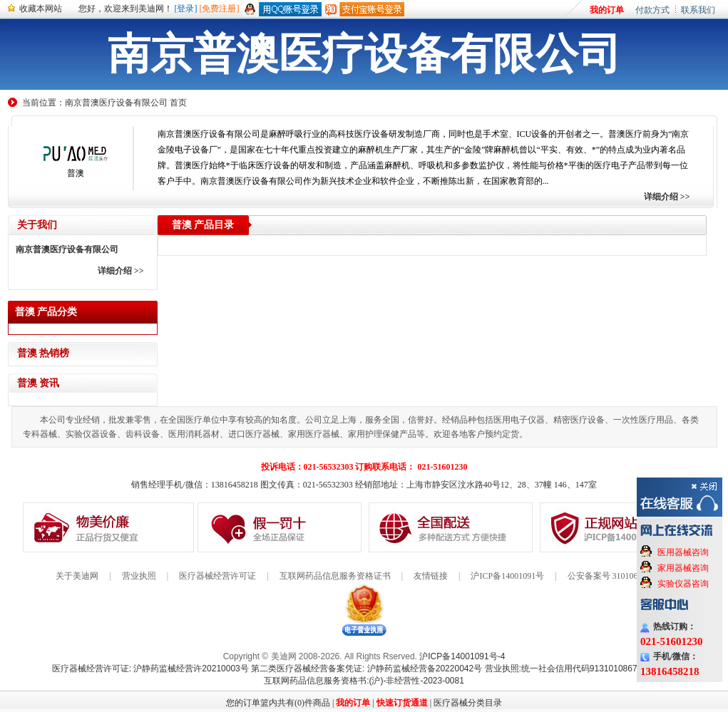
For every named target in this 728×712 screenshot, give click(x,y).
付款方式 (652, 10)
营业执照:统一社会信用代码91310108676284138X (581, 669)
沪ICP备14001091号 (507, 576)
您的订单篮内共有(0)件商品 (278, 703)
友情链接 (431, 576)
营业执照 (139, 576)
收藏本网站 (41, 9)
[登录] (186, 9)
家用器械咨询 (683, 568)
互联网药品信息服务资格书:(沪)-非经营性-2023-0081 (364, 681)
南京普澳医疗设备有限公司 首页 (126, 103)
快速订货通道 (402, 703)
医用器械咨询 (683, 552)
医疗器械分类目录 (468, 703)
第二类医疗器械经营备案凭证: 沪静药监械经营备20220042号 (366, 669)
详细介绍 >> (667, 197)
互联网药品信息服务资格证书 (335, 576)
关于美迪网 (77, 576)
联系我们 (698, 10)
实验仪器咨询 (683, 584)
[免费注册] (220, 9)
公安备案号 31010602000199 (620, 576)
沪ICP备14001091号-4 (462, 656)
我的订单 (607, 10)
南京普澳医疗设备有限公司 (67, 249)
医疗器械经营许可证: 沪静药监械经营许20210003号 (150, 669)
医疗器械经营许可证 (217, 576)
